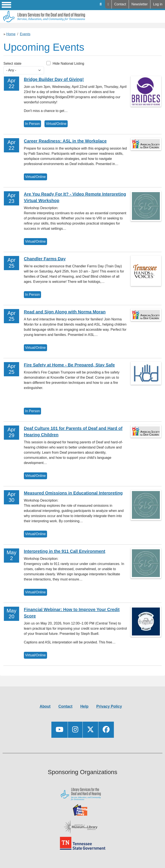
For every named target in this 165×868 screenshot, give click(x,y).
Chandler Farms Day (45, 259)
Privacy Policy (109, 706)
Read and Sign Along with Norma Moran (65, 312)
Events (25, 34)
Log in (158, 4)
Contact (120, 4)
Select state (12, 64)
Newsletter (140, 4)
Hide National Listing (68, 64)
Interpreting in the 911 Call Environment (65, 551)
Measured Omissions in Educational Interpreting (73, 493)
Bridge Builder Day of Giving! (54, 79)
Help (108, 4)
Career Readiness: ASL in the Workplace (65, 141)
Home (11, 34)
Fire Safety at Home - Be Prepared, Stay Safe (69, 365)
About (45, 706)
